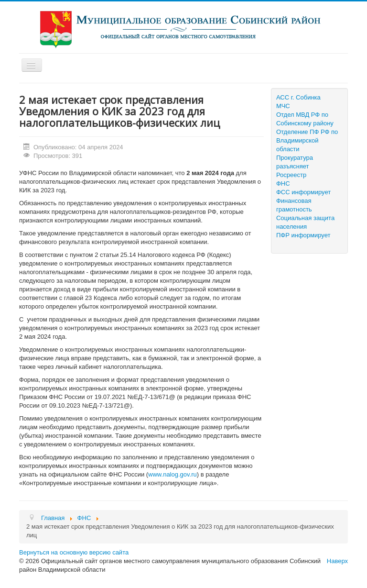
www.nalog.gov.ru (173, 474)
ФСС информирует (303, 192)
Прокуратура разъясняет (295, 162)
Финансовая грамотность (294, 205)
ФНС (283, 183)
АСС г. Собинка (298, 97)
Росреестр (291, 175)
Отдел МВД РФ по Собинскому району (305, 119)
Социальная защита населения (305, 222)
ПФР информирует (303, 235)
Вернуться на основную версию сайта (74, 552)
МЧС (283, 106)
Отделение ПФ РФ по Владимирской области (307, 140)
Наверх (337, 561)
